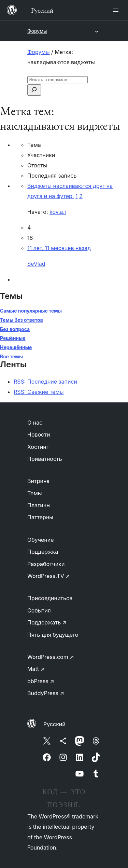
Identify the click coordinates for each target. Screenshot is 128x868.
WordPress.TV (49, 576)
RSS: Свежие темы (39, 392)
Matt (36, 669)
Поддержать (47, 622)
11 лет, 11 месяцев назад (59, 248)
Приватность (45, 459)
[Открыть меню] (117, 10)
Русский (54, 724)
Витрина (38, 481)
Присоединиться (50, 598)
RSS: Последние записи (45, 382)
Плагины (39, 505)
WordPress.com (51, 657)
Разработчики (46, 564)
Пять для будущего (53, 635)
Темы (35, 493)
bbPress (41, 681)
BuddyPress (46, 693)
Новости (39, 435)
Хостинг (38, 447)
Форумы (37, 31)
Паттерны (40, 517)
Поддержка (43, 552)
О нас (35, 423)
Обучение (41, 540)
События (39, 610)
